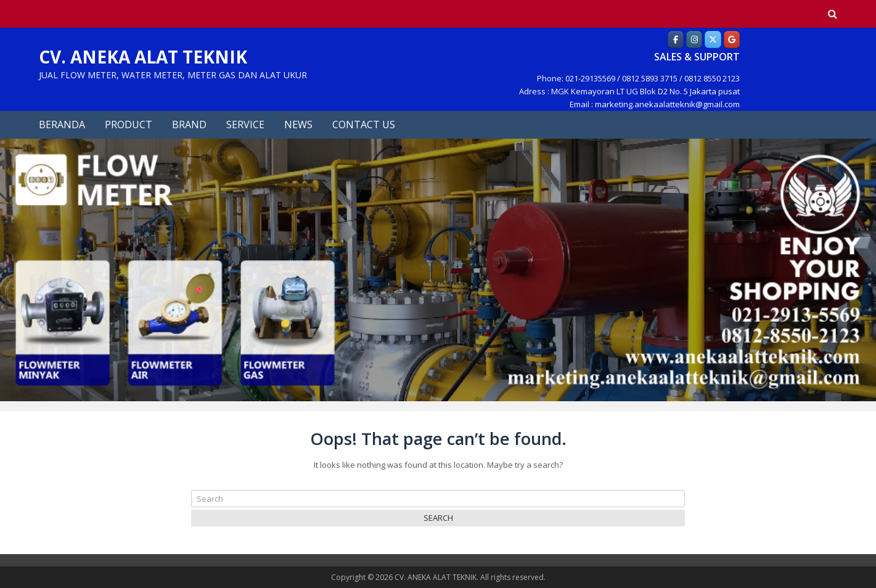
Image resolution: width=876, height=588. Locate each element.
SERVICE (245, 125)
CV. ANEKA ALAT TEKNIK (143, 57)
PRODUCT (129, 125)
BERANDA (62, 125)
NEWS (298, 125)
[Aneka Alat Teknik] (676, 39)
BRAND (189, 125)
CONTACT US (364, 125)
